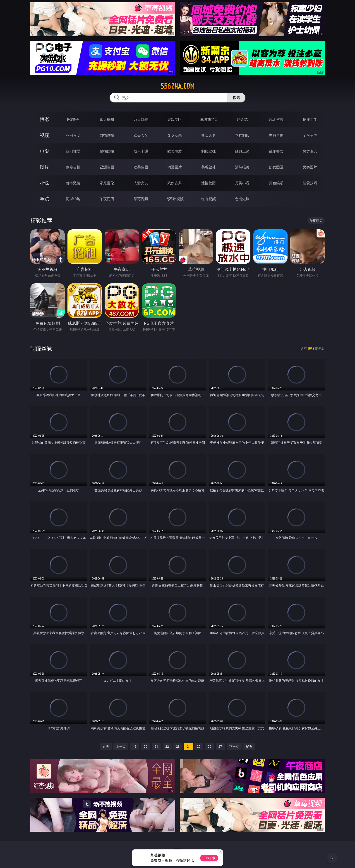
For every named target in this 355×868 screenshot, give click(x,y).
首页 (106, 746)
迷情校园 (209, 183)
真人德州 (107, 119)
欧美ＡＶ (141, 135)
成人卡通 (141, 151)
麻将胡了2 (208, 119)
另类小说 (242, 183)
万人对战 (141, 119)
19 (135, 746)
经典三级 (242, 151)
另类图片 (310, 167)
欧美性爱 (175, 151)
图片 (44, 167)
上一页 (121, 746)
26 (209, 746)
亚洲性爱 (73, 151)
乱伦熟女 (276, 151)
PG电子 (73, 119)
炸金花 (242, 119)
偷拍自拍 (107, 151)
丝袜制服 (242, 135)
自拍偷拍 (107, 135)
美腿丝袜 (209, 167)
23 (178, 746)
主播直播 (276, 135)
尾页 (249, 746)
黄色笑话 (276, 183)
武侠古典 (175, 183)
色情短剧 (242, 199)
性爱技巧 (310, 183)
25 (199, 746)
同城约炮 (73, 199)
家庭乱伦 (107, 183)
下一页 (234, 746)
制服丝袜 (209, 151)
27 (220, 746)
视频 (44, 135)
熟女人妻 (209, 135)
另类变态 (310, 151)
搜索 (236, 98)
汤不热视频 (175, 199)
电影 (44, 151)
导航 (44, 199)
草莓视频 (141, 199)
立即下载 (209, 858)
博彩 (44, 119)
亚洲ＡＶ (73, 135)
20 (146, 746)
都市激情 (73, 183)
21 (156, 746)
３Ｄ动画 (175, 135)
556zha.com (177, 86)
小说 (44, 183)
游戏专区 (175, 119)
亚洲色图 (107, 167)
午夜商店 (107, 199)
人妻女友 (141, 183)
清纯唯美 (242, 167)
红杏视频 (209, 199)
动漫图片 (175, 167)
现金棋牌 (276, 119)
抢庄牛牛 (310, 119)
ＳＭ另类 (310, 135)
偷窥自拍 (73, 167)
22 (167, 746)
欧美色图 (141, 167)
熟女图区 (276, 167)
